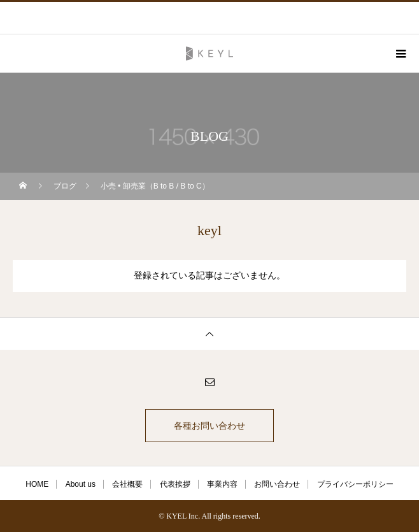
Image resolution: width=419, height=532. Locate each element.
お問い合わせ (277, 484)
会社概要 (127, 484)
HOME (37, 484)
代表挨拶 (175, 484)
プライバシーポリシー (355, 484)
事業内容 (222, 484)
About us (81, 484)
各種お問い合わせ (209, 426)
